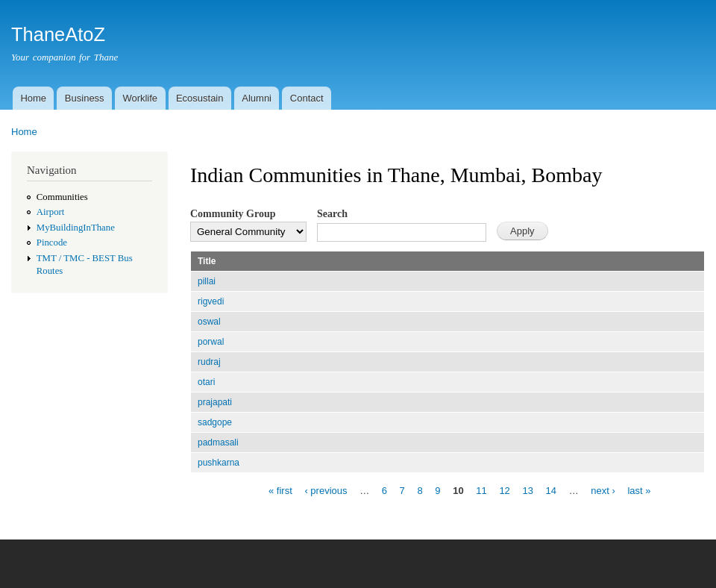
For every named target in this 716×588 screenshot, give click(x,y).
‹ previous (326, 490)
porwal (211, 342)
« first (280, 490)
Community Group (233, 214)
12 (504, 490)
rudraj (209, 362)
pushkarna (219, 463)
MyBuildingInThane (76, 228)
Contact (307, 98)
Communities (62, 197)
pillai (207, 281)
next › (603, 490)
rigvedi (211, 301)
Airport (51, 212)
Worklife (140, 98)
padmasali (218, 442)
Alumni (257, 98)
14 (551, 490)
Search (332, 214)
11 (481, 490)
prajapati (215, 402)
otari (206, 382)
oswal (209, 322)
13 (527, 490)
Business (85, 98)
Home (33, 98)
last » (639, 490)
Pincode (52, 243)
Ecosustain (200, 98)
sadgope (215, 422)
